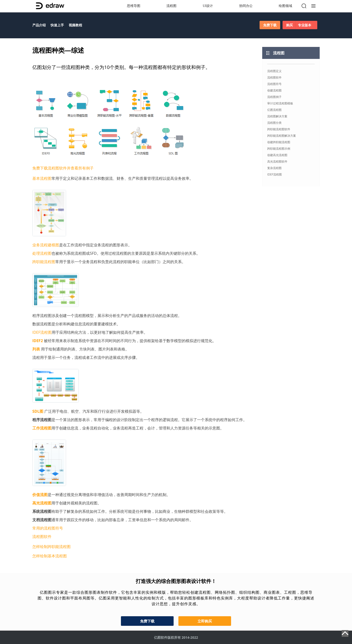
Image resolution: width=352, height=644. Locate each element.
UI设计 (208, 6)
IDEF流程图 (42, 332)
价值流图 (40, 495)
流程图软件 (42, 537)
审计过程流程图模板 (280, 103)
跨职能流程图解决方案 (282, 136)
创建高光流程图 (277, 155)
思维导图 (134, 6)
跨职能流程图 (44, 262)
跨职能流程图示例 (279, 149)
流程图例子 (274, 97)
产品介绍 (39, 25)
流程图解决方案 (277, 116)
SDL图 (38, 411)
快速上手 (57, 25)
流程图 (171, 6)
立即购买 (205, 621)
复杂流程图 (274, 168)
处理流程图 (42, 253)
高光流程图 (42, 503)
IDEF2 (38, 341)
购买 (300, 25)
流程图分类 (274, 123)
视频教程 (75, 25)
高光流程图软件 (277, 161)
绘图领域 (285, 6)
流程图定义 (274, 71)
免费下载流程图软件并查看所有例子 (63, 168)
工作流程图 (42, 428)
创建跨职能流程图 (279, 142)
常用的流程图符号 (48, 528)
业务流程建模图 (46, 245)
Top (345, 633)
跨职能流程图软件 (279, 129)
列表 (36, 349)
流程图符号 (274, 84)
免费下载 (270, 25)
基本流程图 (42, 178)
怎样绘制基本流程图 (50, 556)
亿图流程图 (274, 110)
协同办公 (246, 6)
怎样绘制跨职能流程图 (51, 547)
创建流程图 (274, 90)
